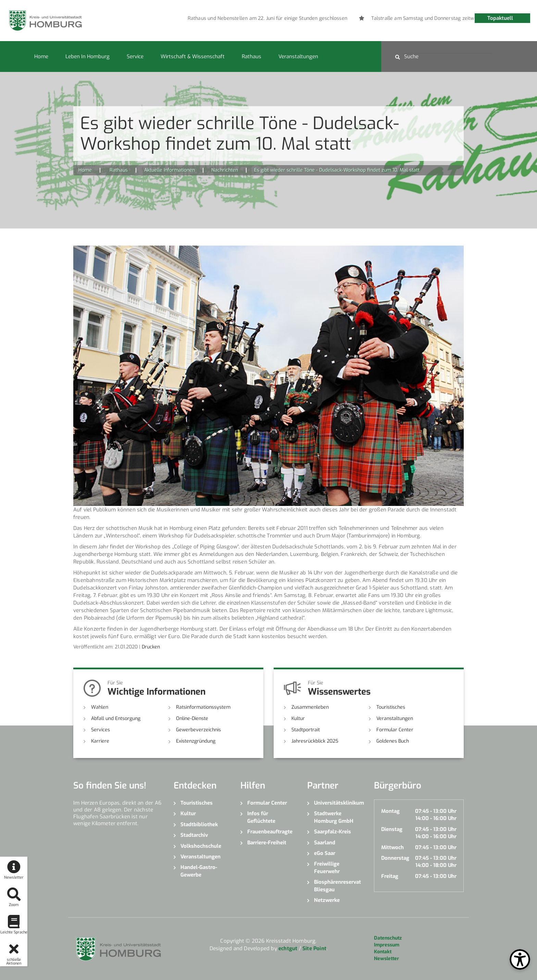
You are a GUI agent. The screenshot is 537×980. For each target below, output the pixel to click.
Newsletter (386, 959)
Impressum (387, 945)
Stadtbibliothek (199, 824)
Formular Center (395, 730)
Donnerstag (395, 858)
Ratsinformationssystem (203, 707)
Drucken (151, 647)
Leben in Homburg (88, 57)
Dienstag (392, 829)
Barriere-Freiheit (267, 843)
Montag (390, 811)
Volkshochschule (201, 846)
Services (101, 730)
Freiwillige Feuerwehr (327, 867)
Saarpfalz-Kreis (333, 832)
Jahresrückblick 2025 (315, 741)
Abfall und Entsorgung (116, 718)
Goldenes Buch (393, 741)
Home (41, 57)
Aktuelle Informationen (170, 170)
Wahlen (100, 707)
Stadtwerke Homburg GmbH (334, 817)
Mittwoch (392, 847)
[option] (345, 18)
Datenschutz (388, 938)
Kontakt (383, 952)
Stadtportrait (306, 730)
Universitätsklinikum (339, 803)
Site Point (314, 948)
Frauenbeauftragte (270, 832)
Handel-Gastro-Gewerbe (199, 871)
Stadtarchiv (194, 835)
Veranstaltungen (298, 57)
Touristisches (391, 707)
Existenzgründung (196, 741)
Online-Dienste (192, 718)
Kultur (298, 718)
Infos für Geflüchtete (261, 817)
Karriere (100, 741)
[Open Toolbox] (520, 959)
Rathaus (252, 57)
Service (135, 57)
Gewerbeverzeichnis (198, 730)
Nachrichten (225, 170)
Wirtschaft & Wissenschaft (193, 57)
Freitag (390, 876)
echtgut (288, 948)
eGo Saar (325, 853)
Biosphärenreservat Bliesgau (338, 886)
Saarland (325, 843)
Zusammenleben (310, 707)
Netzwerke (327, 900)
